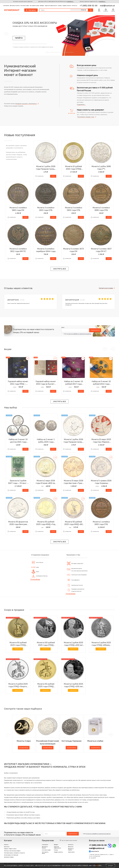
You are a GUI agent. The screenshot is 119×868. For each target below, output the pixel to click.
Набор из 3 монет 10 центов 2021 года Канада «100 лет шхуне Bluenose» (18, 441)
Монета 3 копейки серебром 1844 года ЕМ (46, 250)
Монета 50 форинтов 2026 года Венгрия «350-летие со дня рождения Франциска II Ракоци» (18, 523)
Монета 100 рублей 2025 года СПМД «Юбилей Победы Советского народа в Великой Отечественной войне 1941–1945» (46, 644)
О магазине (6, 6)
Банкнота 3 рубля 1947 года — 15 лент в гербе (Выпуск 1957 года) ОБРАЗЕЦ (18, 482)
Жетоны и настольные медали (12, 851)
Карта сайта (71, 852)
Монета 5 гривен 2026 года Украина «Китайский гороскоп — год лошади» (101, 482)
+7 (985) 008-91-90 (89, 6)
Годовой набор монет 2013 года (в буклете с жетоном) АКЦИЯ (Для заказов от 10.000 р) (46, 383)
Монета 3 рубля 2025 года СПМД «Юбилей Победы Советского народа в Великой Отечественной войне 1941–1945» (101, 644)
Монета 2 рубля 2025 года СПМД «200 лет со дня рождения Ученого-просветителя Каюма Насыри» (73, 644)
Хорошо (110, 865)
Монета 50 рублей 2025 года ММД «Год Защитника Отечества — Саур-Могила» (46, 523)
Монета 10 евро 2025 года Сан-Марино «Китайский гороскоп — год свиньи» (101, 441)
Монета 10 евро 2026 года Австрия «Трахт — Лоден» (74, 482)
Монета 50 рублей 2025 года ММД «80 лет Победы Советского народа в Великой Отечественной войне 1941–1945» (73, 523)
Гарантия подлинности (51, 6)
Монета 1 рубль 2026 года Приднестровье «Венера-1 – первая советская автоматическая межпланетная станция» (73, 441)
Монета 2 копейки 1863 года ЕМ (18, 209)
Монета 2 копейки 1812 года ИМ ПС (18, 250)
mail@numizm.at (107, 6)
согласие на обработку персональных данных (79, 334)
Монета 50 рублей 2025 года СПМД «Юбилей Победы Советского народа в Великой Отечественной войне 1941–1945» (18, 644)
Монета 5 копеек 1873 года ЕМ (73, 250)
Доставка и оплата (15, 6)
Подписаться (95, 330)
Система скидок (25, 6)
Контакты (75, 6)
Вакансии (71, 847)
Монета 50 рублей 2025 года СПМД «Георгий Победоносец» (46, 685)
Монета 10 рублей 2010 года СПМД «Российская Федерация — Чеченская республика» (73, 168)
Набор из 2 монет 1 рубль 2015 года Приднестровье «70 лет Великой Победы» (46, 441)
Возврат (42, 6)
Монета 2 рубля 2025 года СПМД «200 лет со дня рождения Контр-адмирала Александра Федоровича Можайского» (73, 685)
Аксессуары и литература (11, 855)
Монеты (6, 845)
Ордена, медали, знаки (10, 849)
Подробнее (35, 579)
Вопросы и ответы (71, 849)
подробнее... (70, 1)
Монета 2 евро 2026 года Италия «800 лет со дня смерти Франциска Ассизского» (46, 482)
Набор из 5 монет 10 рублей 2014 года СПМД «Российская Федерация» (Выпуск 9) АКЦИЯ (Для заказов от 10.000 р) (101, 383)
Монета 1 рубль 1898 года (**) (101, 168)
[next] (111, 735)
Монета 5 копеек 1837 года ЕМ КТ (101, 250)
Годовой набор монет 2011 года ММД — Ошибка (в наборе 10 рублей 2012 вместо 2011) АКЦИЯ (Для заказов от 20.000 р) (18, 383)
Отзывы (60, 6)
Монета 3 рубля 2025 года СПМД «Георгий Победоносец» (18, 685)
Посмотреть (24, 748)
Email (63, 327)
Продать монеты (67, 6)
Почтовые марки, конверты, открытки (14, 853)
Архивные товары (9, 857)
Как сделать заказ (35, 6)
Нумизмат (12, 10)
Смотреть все (59, 269)
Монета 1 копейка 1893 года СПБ (101, 523)
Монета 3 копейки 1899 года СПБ (101, 209)
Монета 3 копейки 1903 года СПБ (46, 209)
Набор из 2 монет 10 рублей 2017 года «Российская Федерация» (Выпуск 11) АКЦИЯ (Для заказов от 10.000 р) (74, 383)
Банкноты (7, 847)
